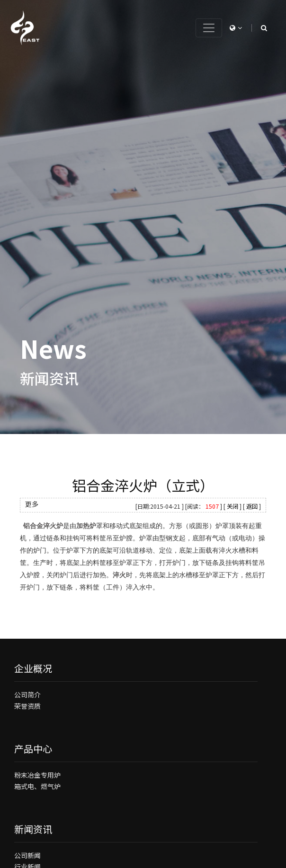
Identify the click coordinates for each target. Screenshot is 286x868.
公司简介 (27, 694)
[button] (236, 27)
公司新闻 (27, 855)
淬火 (119, 575)
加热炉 (86, 526)
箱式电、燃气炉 (37, 786)
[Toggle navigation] (209, 28)
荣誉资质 (27, 706)
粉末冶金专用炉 (37, 775)
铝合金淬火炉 (43, 526)
